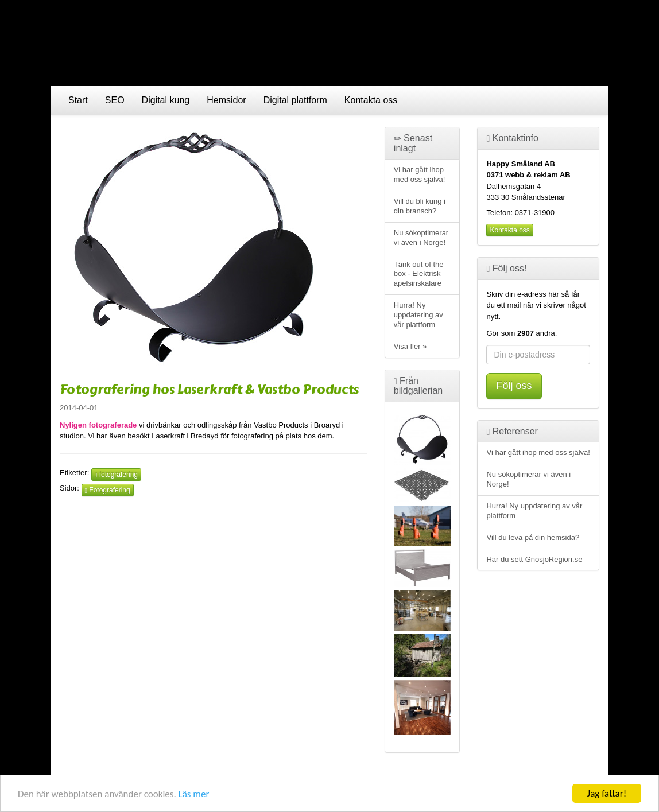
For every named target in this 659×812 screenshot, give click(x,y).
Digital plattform (295, 100)
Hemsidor (226, 100)
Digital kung (166, 100)
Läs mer (194, 794)
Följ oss (514, 386)
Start (78, 100)
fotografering (116, 475)
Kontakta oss (371, 100)
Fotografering (108, 490)
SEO (115, 100)
